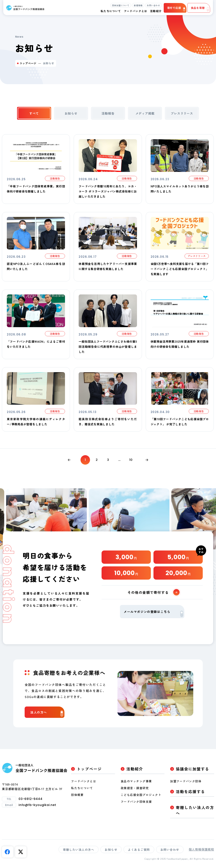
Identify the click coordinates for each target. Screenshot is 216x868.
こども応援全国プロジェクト (141, 795)
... (119, 460)
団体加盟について (121, 5)
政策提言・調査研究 (135, 788)
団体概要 (77, 795)
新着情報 (138, 5)
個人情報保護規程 (201, 849)
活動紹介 (135, 769)
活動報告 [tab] (108, 113)
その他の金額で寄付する (154, 592)
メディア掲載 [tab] (145, 113)
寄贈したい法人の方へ (195, 810)
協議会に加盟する (193, 769)
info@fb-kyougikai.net (37, 805)
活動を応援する (190, 792)
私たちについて (82, 788)
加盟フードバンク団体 (186, 781)
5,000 (178, 557)
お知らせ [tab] (71, 113)
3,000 (126, 557)
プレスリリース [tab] (182, 113)
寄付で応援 (176, 9)
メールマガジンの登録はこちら (153, 613)
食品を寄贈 (200, 9)
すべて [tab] (34, 113)
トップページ (28, 63)
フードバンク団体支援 (136, 802)
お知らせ (111, 849)
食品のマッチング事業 (136, 781)
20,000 (178, 573)
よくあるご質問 (139, 849)
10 (131, 460)
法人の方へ (47, 713)
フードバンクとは (136, 11)
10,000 (126, 573)
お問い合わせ (153, 5)
